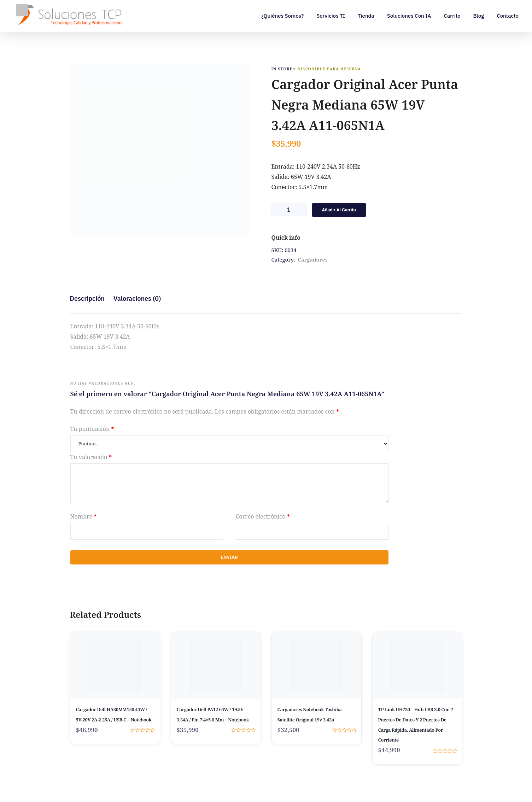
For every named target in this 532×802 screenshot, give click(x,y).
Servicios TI (331, 16)
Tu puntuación (92, 429)
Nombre (84, 516)
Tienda (366, 16)
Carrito (452, 16)
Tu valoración (91, 457)
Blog (478, 16)
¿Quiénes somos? (282, 16)
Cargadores (313, 259)
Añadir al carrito (339, 210)
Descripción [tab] (87, 298)
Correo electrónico (263, 516)
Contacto (508, 16)
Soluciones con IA (409, 16)
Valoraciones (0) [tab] (137, 298)
